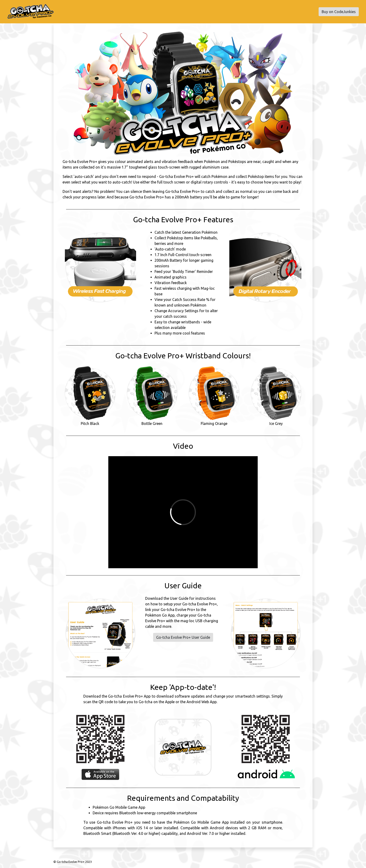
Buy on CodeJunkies (339, 12)
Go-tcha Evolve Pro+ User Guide (183, 637)
